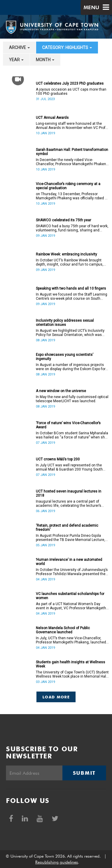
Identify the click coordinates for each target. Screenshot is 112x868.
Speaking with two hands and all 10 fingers (71, 288)
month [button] (45, 60)
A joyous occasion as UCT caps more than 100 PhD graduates (71, 91)
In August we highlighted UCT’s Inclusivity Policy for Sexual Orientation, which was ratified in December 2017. (70, 333)
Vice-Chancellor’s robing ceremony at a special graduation (68, 186)
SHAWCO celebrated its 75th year (63, 220)
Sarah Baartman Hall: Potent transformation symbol (72, 152)
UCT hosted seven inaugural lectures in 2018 (69, 493)
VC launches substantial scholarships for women (70, 596)
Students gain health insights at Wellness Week (70, 664)
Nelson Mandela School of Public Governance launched (63, 630)
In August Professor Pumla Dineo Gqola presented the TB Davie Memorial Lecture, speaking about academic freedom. (70, 538)
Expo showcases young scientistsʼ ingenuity (65, 357)
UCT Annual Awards (52, 118)
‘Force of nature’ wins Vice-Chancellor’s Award (68, 425)
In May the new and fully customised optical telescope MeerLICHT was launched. (72, 399)
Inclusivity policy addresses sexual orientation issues (65, 323)
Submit (84, 773)
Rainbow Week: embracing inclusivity (66, 254)
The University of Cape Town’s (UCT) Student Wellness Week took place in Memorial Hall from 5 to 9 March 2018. (72, 674)
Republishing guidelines (57, 862)
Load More (56, 697)
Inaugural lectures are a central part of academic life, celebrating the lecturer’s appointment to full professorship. (69, 504)
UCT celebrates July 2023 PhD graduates (70, 83)
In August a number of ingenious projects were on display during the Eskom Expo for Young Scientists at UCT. (71, 367)
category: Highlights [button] (67, 48)
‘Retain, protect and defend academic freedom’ (67, 528)
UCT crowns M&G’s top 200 (58, 459)
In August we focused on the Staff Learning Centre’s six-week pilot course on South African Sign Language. (72, 296)
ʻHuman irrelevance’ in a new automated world (69, 562)
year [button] (16, 60)
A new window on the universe (61, 391)
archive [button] (19, 48)
